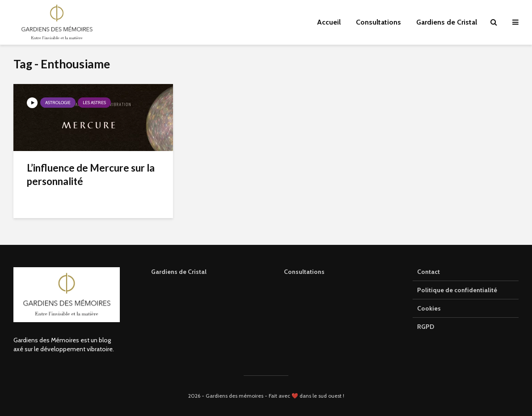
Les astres (94, 103)
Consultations (378, 22)
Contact (429, 272)
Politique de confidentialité (457, 290)
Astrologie (58, 103)
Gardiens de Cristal (447, 22)
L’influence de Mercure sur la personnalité (91, 174)
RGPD (426, 327)
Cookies (429, 308)
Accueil (329, 22)
